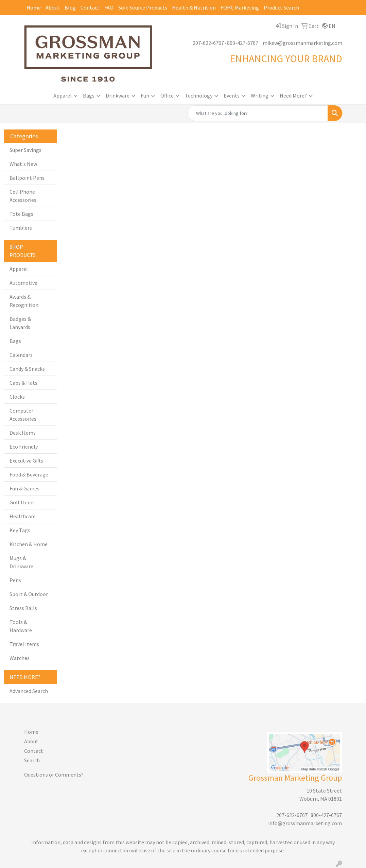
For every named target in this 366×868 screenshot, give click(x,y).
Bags (89, 96)
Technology (199, 96)
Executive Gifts (26, 461)
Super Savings (25, 150)
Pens (15, 580)
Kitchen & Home (29, 544)
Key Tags (20, 530)
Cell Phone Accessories (23, 196)
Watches (20, 658)
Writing (260, 96)
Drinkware (118, 96)
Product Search (281, 7)
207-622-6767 (208, 43)
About (53, 7)
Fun (145, 96)
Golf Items (22, 502)
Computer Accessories (23, 415)
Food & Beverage (29, 474)
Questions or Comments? (54, 775)
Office (167, 96)
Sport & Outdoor (29, 594)
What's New (23, 164)
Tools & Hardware (21, 626)
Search (32, 760)
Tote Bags (21, 214)
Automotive (23, 283)
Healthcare (23, 516)
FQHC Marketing (240, 7)
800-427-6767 (243, 43)
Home (34, 7)
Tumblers (21, 228)
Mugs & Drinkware (21, 562)
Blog (70, 7)
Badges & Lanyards (20, 323)
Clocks (17, 397)
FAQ (109, 7)
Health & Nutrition (194, 7)
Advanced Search (29, 691)
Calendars (21, 355)
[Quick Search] (258, 113)
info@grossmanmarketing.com (305, 823)
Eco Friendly (24, 447)
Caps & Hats (23, 383)
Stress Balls (23, 608)
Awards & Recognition (24, 301)
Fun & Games (24, 488)
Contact (90, 7)
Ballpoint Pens (27, 178)
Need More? (293, 96)
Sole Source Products (143, 7)
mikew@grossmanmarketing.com (302, 43)
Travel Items (24, 644)
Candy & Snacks (27, 369)
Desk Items (23, 433)
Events (232, 96)
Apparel (63, 96)
